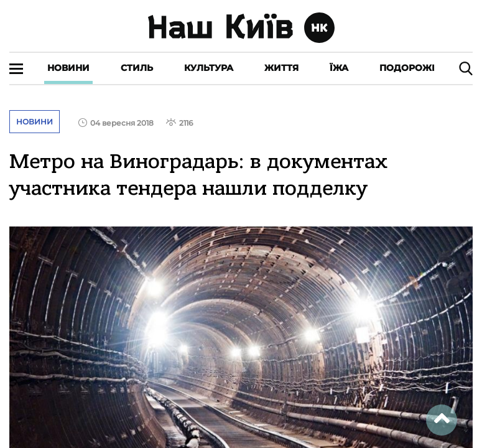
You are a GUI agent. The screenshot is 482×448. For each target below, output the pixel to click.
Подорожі (407, 68)
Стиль (137, 68)
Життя (281, 68)
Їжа (339, 68)
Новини (68, 68)
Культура (209, 68)
